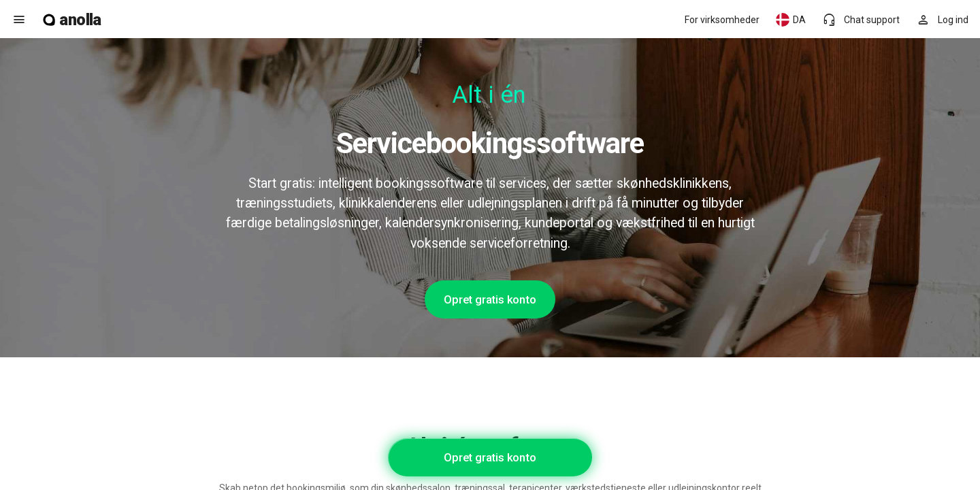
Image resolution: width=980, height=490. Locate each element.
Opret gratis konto (490, 299)
